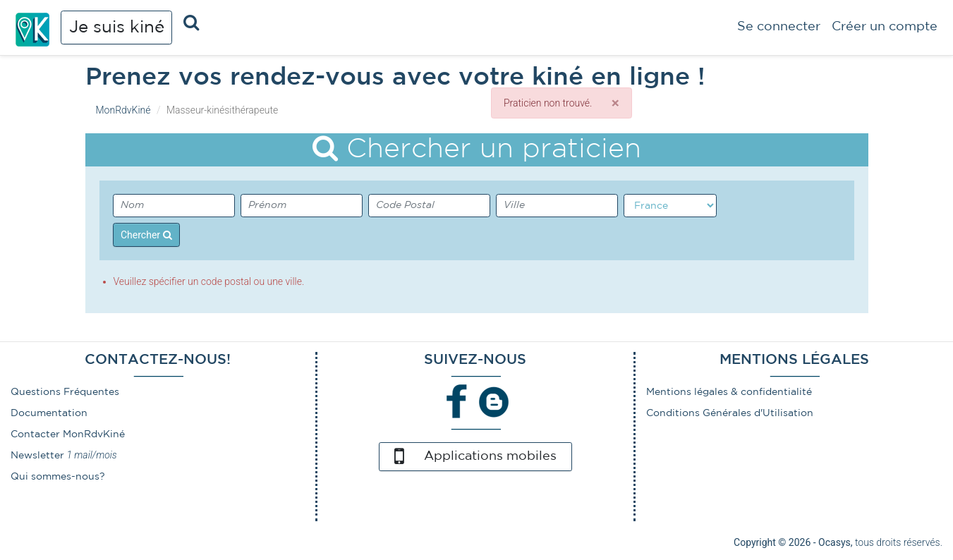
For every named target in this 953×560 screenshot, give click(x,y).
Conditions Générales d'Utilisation (730, 413)
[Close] (615, 103)
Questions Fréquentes (65, 392)
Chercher (146, 235)
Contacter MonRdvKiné (68, 434)
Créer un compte (885, 27)
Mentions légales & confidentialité (729, 392)
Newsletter (37, 456)
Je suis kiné (117, 28)
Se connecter (779, 27)
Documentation (49, 413)
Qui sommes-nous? (58, 477)
